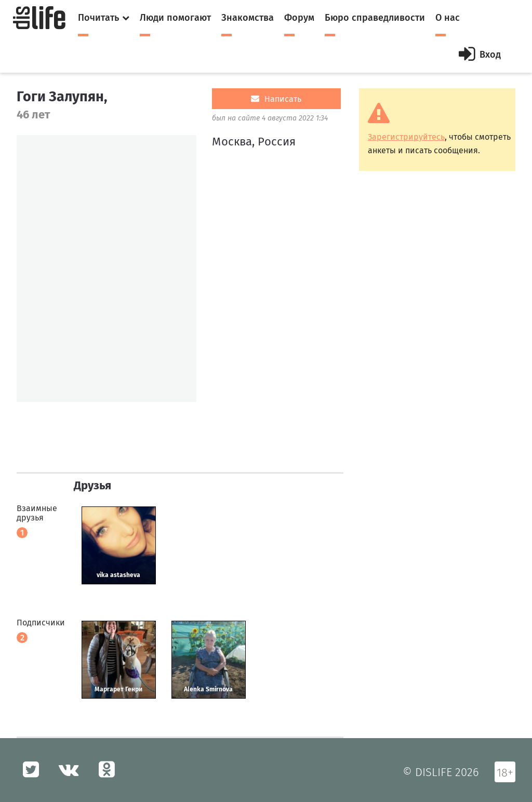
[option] (107, 269)
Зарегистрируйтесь (406, 137)
